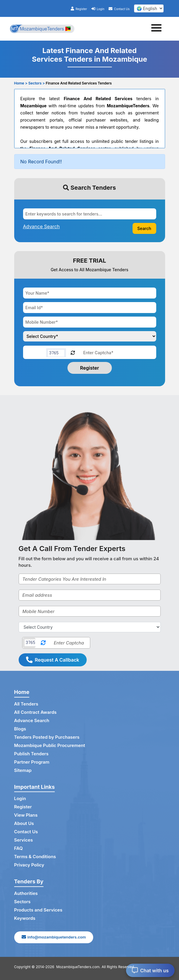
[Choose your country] (90, 336)
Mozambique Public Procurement (50, 745)
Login (98, 9)
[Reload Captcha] (73, 352)
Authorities (26, 893)
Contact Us (119, 9)
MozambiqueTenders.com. (78, 967)
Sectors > (37, 83)
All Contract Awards (36, 712)
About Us (24, 823)
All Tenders (26, 704)
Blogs (20, 729)
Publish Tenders (31, 754)
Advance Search (32, 720)
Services (24, 840)
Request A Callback (53, 660)
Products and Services (38, 910)
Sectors (22, 902)
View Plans (26, 815)
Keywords (25, 918)
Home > (21, 83)
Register (79, 9)
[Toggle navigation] (158, 29)
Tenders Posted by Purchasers (47, 737)
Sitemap (23, 770)
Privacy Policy (29, 865)
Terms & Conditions (35, 857)
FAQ (18, 848)
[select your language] (149, 8)
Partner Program (32, 762)
